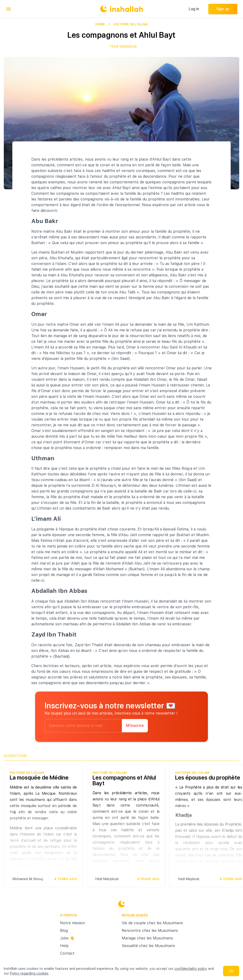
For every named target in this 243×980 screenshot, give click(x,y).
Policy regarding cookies (29, 973)
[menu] (9, 9)
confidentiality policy (191, 969)
